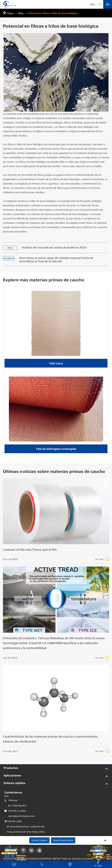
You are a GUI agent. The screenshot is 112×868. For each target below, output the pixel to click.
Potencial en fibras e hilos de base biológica (53, 13)
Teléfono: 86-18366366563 (15, 803)
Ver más (102, 559)
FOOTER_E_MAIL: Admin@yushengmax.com (20, 813)
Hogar (10, 13)
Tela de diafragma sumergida (56, 451)
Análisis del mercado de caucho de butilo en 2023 (54, 247)
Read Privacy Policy (63, 840)
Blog (21, 13)
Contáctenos (13, 792)
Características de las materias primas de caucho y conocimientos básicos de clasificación (50, 739)
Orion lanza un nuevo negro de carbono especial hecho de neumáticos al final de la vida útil (56, 260)
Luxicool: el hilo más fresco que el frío (30, 549)
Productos (11, 768)
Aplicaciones (12, 775)
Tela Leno (56, 366)
